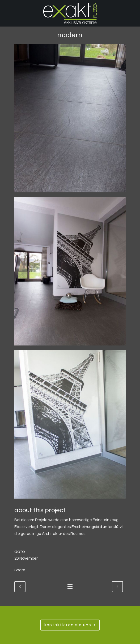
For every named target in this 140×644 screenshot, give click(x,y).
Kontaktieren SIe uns (70, 625)
